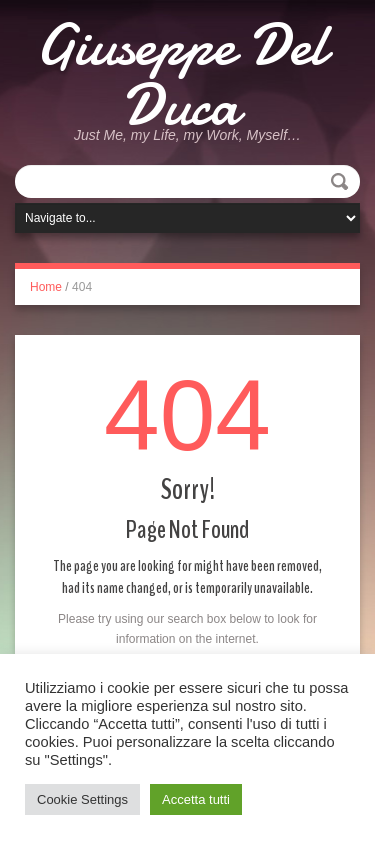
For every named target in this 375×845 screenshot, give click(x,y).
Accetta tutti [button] (196, 799)
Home (46, 287)
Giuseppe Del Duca (180, 75)
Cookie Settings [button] (82, 799)
